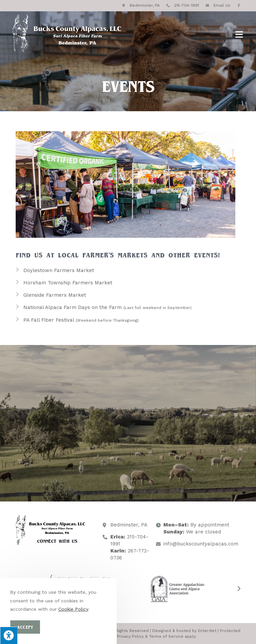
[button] (239, 589)
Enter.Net (207, 631)
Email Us (222, 5)
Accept (25, 627)
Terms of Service (166, 636)
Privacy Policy (130, 636)
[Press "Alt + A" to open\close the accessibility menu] (9, 635)
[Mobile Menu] (239, 34)
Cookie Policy (73, 609)
